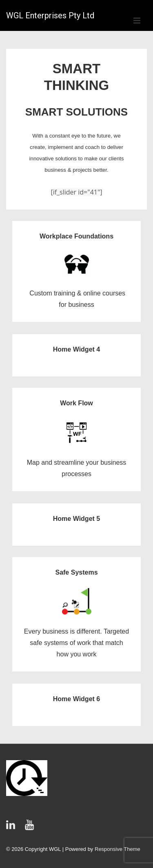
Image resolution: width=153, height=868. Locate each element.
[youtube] (30, 828)
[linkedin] (12, 828)
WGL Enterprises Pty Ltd (50, 15)
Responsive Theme (118, 849)
